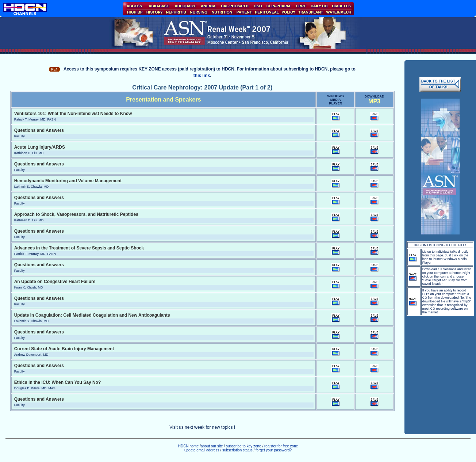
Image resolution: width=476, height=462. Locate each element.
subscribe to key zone (243, 446)
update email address (202, 450)
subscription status (238, 450)
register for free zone (281, 446)
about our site (212, 446)
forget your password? (274, 450)
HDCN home (189, 446)
